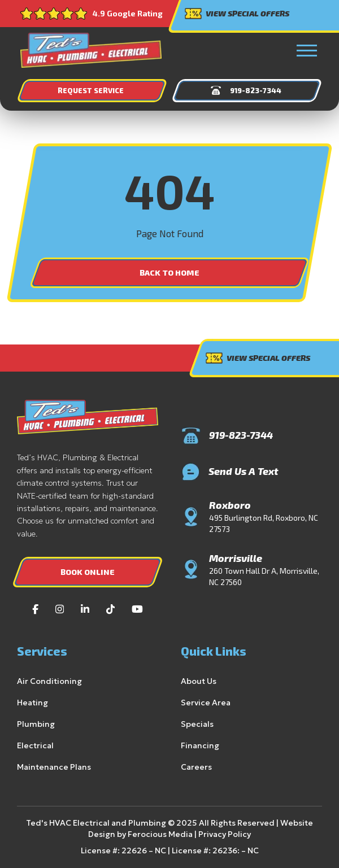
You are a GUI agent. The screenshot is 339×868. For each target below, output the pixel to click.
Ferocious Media (142, 834)
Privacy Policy (202, 834)
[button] (307, 50)
